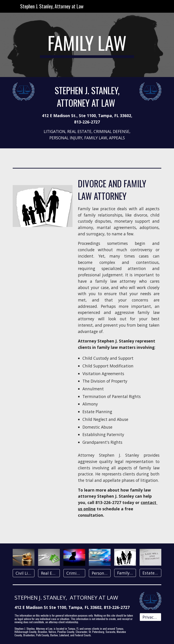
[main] (87, 45)
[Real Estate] (49, 573)
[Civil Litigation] (23, 573)
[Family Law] (125, 573)
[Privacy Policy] (150, 617)
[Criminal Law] (74, 573)
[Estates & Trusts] (150, 573)
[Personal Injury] (100, 573)
